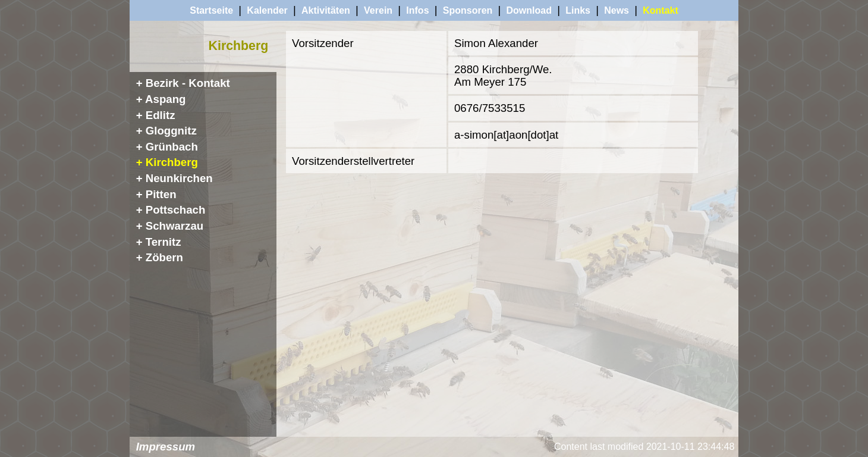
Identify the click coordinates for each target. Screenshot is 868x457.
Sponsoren (468, 10)
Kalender (267, 10)
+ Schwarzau (170, 226)
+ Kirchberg (167, 162)
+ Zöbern (160, 257)
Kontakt (661, 10)
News (617, 10)
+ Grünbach (167, 147)
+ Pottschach (171, 210)
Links (578, 10)
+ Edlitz (156, 115)
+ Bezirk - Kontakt (183, 83)
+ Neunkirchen (174, 178)
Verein (378, 10)
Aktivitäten (326, 10)
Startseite (211, 10)
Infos (417, 10)
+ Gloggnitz (166, 131)
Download (529, 10)
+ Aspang (161, 99)
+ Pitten (156, 194)
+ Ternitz (159, 242)
